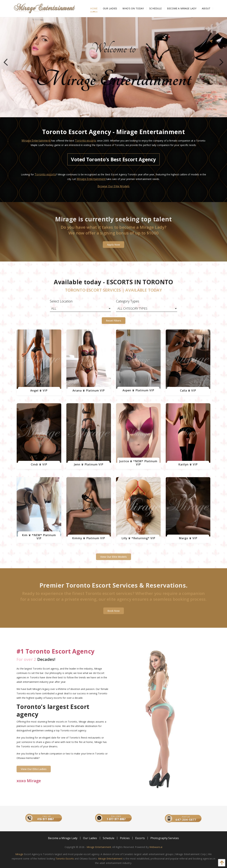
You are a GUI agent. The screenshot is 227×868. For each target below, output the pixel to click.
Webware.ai (156, 847)
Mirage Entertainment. (99, 847)
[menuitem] (94, 8)
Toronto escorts (86, 141)
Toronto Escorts (65, 859)
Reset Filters (114, 320)
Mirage (19, 854)
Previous (7, 62)
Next (220, 62)
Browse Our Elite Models (114, 186)
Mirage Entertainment (36, 141)
